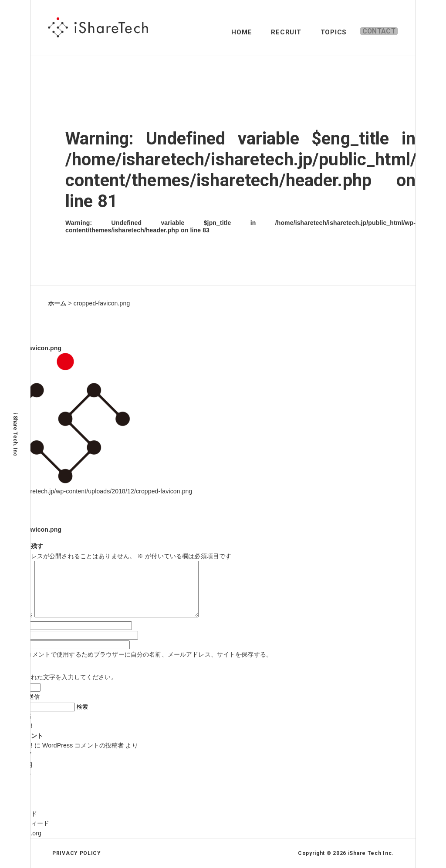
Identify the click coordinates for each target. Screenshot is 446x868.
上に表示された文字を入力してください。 (59, 677)
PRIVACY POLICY (77, 853)
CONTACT (373, 32)
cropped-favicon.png (31, 530)
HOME (224, 32)
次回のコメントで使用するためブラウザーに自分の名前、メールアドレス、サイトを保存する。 (140, 654)
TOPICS (316, 32)
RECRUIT (268, 32)
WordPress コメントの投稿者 (83, 745)
